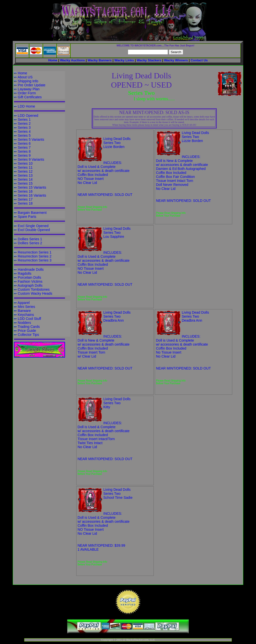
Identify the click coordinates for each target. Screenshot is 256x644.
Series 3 (24, 128)
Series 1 (24, 120)
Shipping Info (28, 81)
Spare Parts (27, 217)
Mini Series (26, 307)
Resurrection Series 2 (35, 256)
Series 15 (25, 183)
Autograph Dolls (30, 285)
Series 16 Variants (32, 195)
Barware (24, 311)
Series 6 (24, 143)
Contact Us (199, 60)
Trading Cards (29, 327)
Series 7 (24, 147)
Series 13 (25, 175)
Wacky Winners (176, 60)
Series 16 (25, 191)
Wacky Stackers (149, 60)
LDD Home (26, 106)
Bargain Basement (32, 213)
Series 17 (25, 199)
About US (25, 77)
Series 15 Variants (32, 187)
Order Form (27, 93)
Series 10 (25, 163)
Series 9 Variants (31, 159)
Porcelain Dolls (29, 277)
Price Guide (27, 331)
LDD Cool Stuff (29, 319)
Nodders (24, 323)
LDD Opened (28, 116)
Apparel (23, 303)
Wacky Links (124, 60)
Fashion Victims (30, 281)
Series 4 (24, 131)
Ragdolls (24, 273)
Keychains (26, 315)
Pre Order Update (32, 85)
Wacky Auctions (72, 60)
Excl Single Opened (33, 226)
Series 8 (24, 151)
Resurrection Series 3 (35, 260)
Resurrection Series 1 (35, 252)
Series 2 (24, 124)
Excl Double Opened (34, 230)
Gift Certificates (30, 97)
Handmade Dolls (31, 269)
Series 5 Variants (31, 139)
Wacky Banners (99, 60)
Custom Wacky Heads (35, 293)
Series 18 (25, 203)
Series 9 (24, 155)
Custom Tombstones (34, 289)
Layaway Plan (29, 89)
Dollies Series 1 (30, 239)
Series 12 (25, 171)
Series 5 (24, 135)
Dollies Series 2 (30, 243)
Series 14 (25, 179)
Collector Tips (28, 335)
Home (22, 73)
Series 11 (25, 167)
